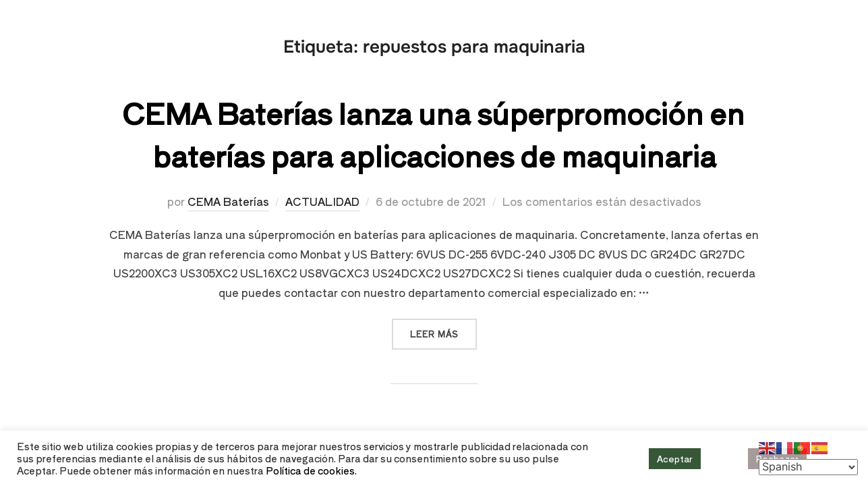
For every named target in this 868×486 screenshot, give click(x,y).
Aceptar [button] (675, 459)
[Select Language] (808, 467)
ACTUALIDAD (322, 201)
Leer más (443, 329)
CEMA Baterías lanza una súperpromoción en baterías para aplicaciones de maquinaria (433, 134)
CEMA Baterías (228, 201)
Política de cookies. (311, 470)
